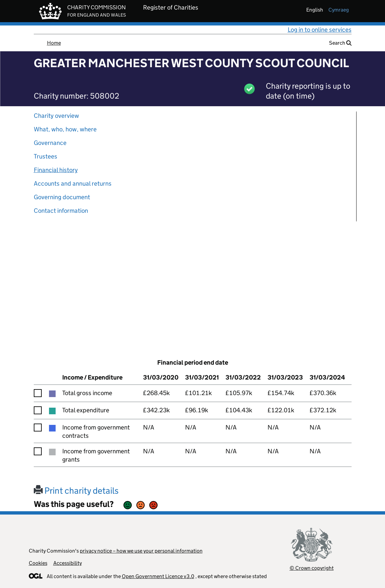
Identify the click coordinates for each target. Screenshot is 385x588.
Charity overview (56, 116)
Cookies (38, 563)
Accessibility (68, 563)
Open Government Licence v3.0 (158, 576)
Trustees (46, 156)
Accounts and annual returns (73, 183)
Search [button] (340, 43)
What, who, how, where (65, 129)
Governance (50, 143)
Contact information (61, 211)
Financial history (56, 170)
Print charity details (76, 491)
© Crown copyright (312, 568)
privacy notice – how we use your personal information (141, 551)
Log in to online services (320, 30)
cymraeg (339, 10)
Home (54, 43)
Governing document (62, 197)
